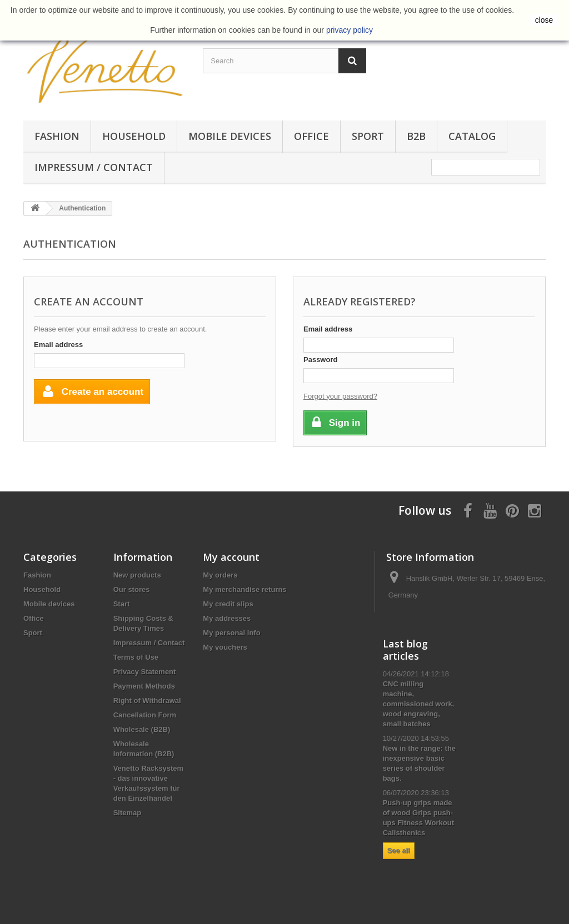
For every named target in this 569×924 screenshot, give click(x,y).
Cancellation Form (145, 715)
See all (399, 850)
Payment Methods (144, 686)
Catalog (472, 136)
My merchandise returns (244, 589)
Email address (58, 345)
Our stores (132, 589)
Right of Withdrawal (147, 700)
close (544, 20)
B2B (416, 136)
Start (122, 604)
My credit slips (228, 604)
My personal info (231, 633)
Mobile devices (230, 136)
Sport (368, 136)
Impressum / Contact (94, 167)
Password (320, 360)
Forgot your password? (340, 396)
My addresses (227, 618)
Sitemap (128, 813)
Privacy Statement (145, 672)
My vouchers (225, 647)
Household (134, 136)
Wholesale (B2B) (142, 729)
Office (311, 136)
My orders (220, 575)
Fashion (57, 136)
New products (137, 575)
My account (231, 557)
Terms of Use (136, 657)
